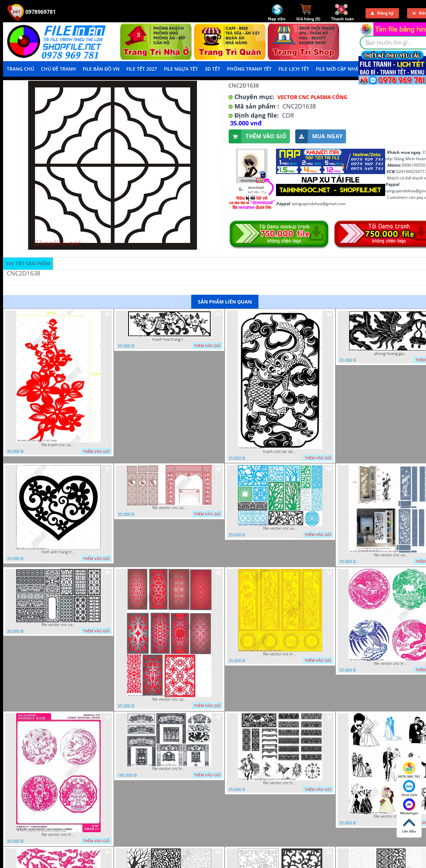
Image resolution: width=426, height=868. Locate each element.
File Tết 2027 (142, 69)
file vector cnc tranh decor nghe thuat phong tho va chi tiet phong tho (280, 783)
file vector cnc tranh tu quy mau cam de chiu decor (280, 654)
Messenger (409, 807)
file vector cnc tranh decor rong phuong (391, 664)
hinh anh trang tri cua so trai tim (58, 552)
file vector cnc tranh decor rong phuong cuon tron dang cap (58, 835)
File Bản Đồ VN (101, 69)
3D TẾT (212, 69)
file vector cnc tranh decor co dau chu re (391, 816)
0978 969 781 (409, 770)
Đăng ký (382, 13)
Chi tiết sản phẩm (28, 263)
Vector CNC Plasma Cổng (312, 97)
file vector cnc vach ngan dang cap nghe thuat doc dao (169, 699)
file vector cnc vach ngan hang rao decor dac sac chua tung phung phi (58, 625)
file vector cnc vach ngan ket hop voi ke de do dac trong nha (391, 555)
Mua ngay (319, 136)
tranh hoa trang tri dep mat (169, 339)
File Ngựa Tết (181, 69)
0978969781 (31, 12)
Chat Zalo (409, 789)
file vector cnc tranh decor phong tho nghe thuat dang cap (169, 769)
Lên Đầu (409, 825)
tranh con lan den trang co (280, 452)
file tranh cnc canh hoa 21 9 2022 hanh (58, 445)
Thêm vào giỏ (258, 136)
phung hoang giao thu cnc (391, 354)
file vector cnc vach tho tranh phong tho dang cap (169, 508)
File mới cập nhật (338, 69)
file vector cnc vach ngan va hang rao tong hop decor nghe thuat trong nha (280, 528)
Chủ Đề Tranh (58, 69)
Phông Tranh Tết (249, 69)
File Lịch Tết (294, 69)
